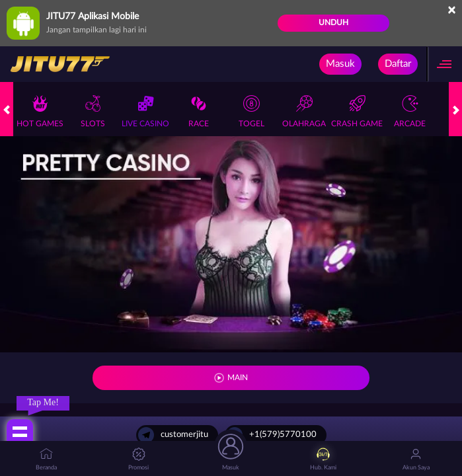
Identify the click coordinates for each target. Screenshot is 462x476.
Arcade (410, 111)
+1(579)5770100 (272, 435)
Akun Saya (416, 459)
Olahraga (304, 111)
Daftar (398, 64)
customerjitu (173, 435)
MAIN (238, 377)
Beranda (46, 459)
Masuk (340, 64)
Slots (93, 111)
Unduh (333, 22)
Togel (251, 111)
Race (199, 111)
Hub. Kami (323, 459)
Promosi (138, 459)
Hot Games (40, 111)
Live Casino (145, 111)
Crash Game (357, 111)
